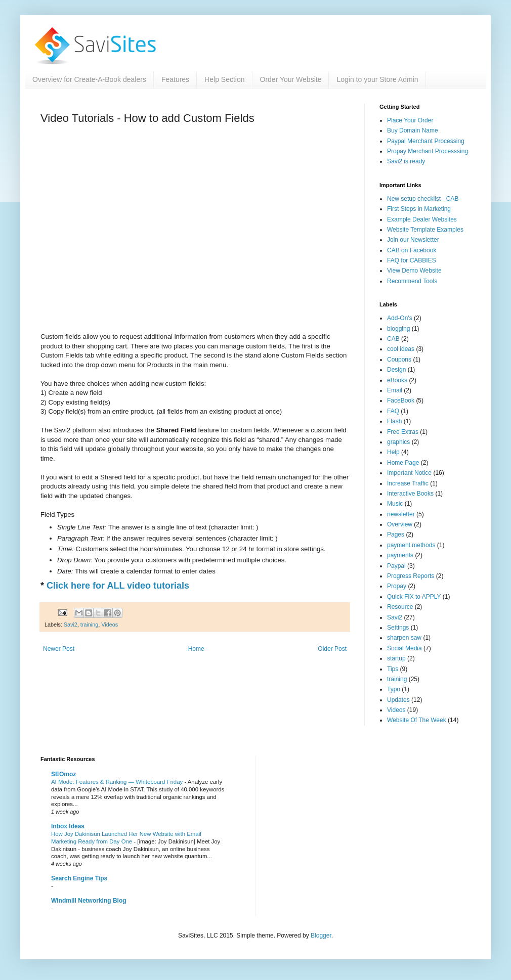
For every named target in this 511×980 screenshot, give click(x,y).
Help (393, 452)
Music (395, 504)
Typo (394, 689)
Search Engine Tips (79, 878)
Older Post (332, 649)
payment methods (411, 545)
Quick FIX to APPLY (414, 597)
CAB (393, 339)
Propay (397, 586)
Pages (396, 534)
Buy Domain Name (413, 130)
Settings (398, 628)
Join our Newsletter (413, 240)
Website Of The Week (417, 720)
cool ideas (401, 349)
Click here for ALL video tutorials (118, 586)
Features (175, 79)
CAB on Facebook (412, 250)
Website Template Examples (425, 230)
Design (396, 370)
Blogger (321, 936)
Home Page (403, 463)
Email (395, 390)
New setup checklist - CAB (423, 199)
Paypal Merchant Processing (426, 141)
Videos (110, 625)
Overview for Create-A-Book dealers (89, 79)
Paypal (396, 566)
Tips (393, 669)
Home (196, 649)
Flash (394, 421)
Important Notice (409, 473)
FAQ (393, 411)
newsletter (401, 514)
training (89, 625)
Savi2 (71, 625)
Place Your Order (410, 120)
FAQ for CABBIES (412, 260)
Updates (398, 700)
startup (396, 658)
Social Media (404, 648)
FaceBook (401, 400)
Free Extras (403, 432)
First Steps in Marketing (419, 209)
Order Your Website (291, 79)
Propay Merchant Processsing (428, 151)
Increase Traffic (408, 483)
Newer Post (59, 649)
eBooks (397, 380)
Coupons (399, 360)
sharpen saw (404, 638)
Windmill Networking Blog (89, 901)
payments (400, 555)
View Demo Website (414, 271)
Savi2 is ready (406, 161)
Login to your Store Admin (377, 79)
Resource (400, 607)
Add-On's (400, 318)
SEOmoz (63, 774)
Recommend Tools (412, 281)
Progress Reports (411, 576)
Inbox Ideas (68, 826)
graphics (398, 442)
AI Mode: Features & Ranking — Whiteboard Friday (118, 782)
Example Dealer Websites (422, 219)
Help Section (224, 79)
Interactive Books (410, 494)
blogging (398, 329)
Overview (400, 524)
